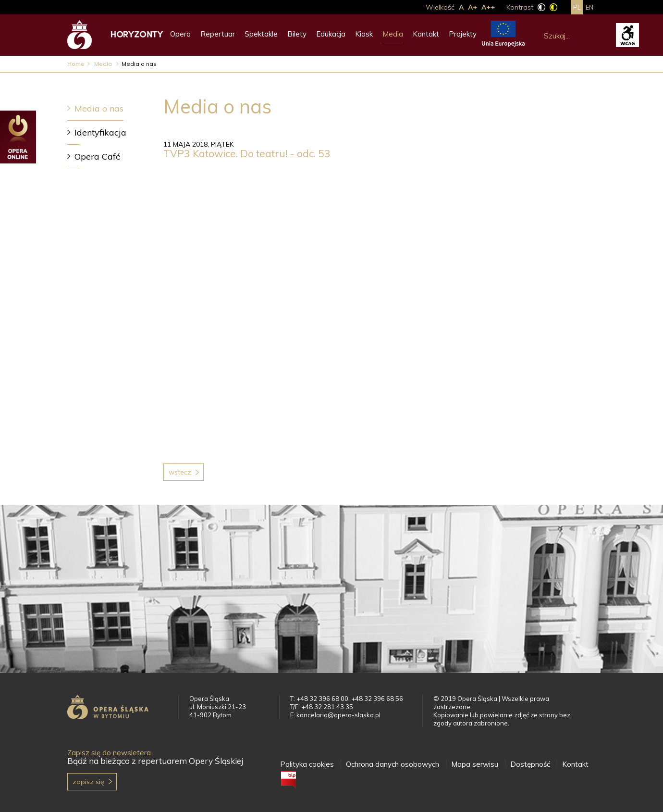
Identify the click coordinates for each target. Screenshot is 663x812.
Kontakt (426, 34)
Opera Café (98, 156)
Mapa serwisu (475, 764)
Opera (180, 34)
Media (393, 34)
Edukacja (331, 34)
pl (577, 7)
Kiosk (364, 34)
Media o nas (99, 108)
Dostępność (530, 764)
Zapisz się (88, 782)
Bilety (297, 34)
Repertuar (218, 34)
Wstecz (180, 472)
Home (76, 64)
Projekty (463, 34)
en (589, 7)
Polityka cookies (307, 764)
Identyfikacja (100, 132)
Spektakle (261, 34)
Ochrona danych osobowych (393, 764)
